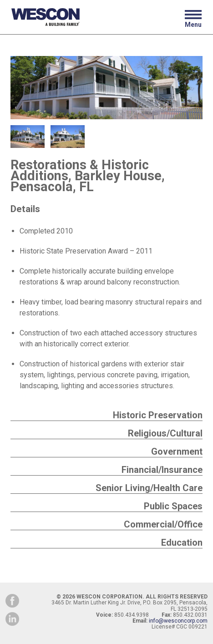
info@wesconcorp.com (178, 621)
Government (177, 451)
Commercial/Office (163, 524)
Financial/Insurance (162, 470)
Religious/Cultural (165, 433)
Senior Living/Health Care (149, 488)
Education (182, 543)
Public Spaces (173, 506)
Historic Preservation (158, 415)
